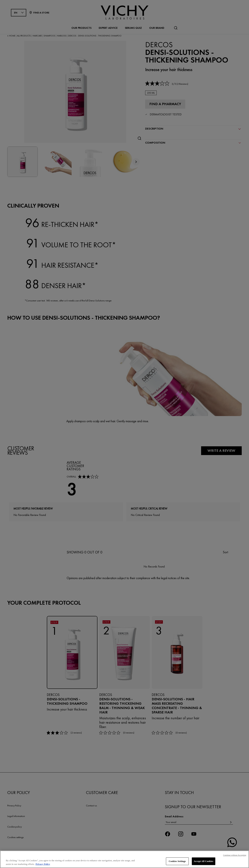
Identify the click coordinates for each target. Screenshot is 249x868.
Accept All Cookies (204, 862)
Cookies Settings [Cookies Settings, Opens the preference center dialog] (177, 862)
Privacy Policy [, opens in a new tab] (43, 864)
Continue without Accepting (235, 855)
